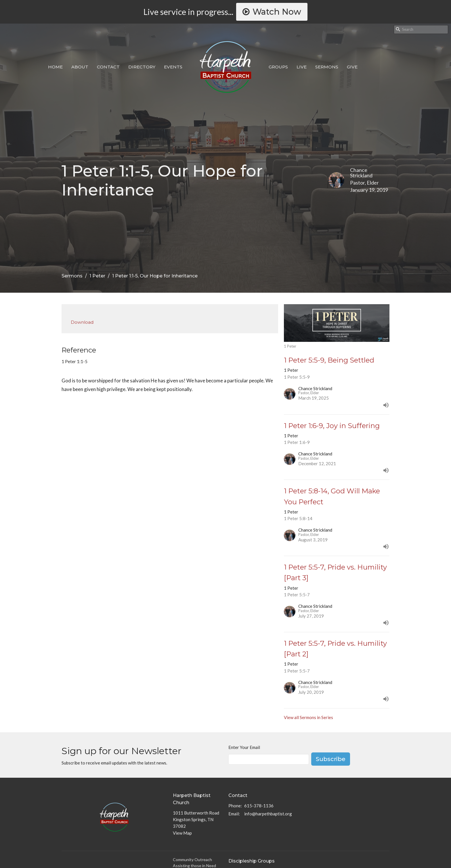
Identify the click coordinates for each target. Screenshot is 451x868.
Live (302, 67)
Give (352, 67)
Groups (278, 67)
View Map (182, 833)
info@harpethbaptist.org (268, 814)
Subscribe (331, 759)
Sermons (327, 67)
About (80, 67)
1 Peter (97, 276)
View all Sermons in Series (308, 717)
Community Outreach (192, 860)
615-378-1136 (259, 806)
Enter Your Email (244, 747)
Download (82, 322)
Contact (108, 67)
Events (173, 67)
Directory (142, 67)
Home (55, 67)
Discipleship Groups (252, 861)
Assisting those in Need (194, 866)
